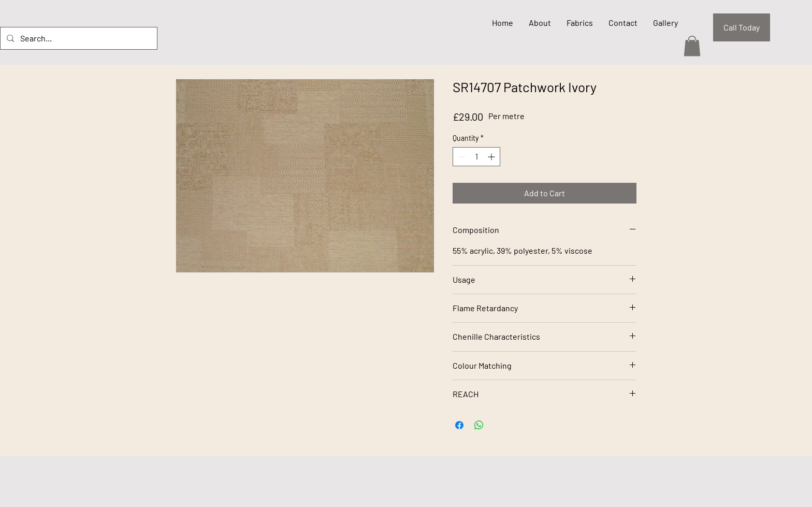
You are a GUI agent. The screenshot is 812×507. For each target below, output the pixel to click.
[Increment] (492, 157)
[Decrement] (461, 157)
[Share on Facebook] (459, 425)
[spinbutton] (476, 157)
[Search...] (78, 38)
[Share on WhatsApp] (479, 425)
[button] (692, 46)
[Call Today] (742, 27)
